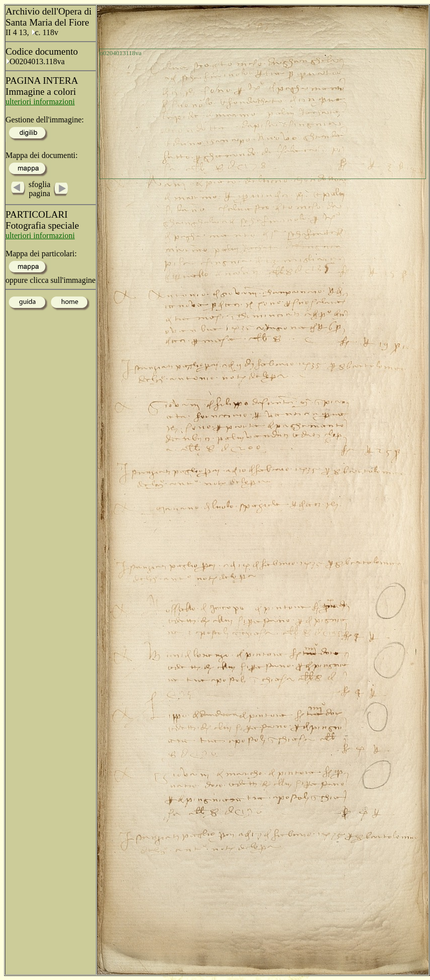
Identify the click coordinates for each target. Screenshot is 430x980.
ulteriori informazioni (40, 102)
